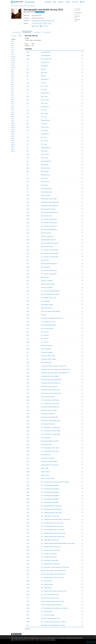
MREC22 (13, 127)
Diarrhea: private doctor (47, 236)
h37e (28, 519)
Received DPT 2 (45, 106)
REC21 (13, 73)
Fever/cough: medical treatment (49, 461)
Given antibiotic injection (47, 304)
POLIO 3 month (45, 154)
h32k (28, 410)
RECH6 (13, 54)
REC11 (12, 71)
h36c (28, 492)
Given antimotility (45, 301)
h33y (28, 475)
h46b (28, 622)
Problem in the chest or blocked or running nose (53, 366)
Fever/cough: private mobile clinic (50, 417)
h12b (28, 202)
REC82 (13, 104)
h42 (28, 598)
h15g (28, 321)
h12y (28, 280)
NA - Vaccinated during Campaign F (50, 502)
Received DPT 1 (45, 79)
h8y (27, 158)
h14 (27, 294)
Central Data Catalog (19, 6)
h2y (27, 76)
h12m (28, 240)
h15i (27, 328)
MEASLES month (45, 168)
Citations (68, 2)
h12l (27, 236)
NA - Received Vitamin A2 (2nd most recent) (52, 577)
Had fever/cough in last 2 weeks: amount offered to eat (55, 373)
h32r (28, 434)
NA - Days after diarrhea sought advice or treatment (54, 608)
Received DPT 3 (45, 134)
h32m (28, 417)
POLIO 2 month (45, 127)
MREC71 (13, 140)
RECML (13, 121)
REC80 (13, 99)
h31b (28, 362)
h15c (28, 308)
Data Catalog (48, 2)
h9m (28, 168)
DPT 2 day (44, 110)
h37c (28, 512)
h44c (28, 611)
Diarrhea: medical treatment (48, 284)
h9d (27, 164)
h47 (28, 625)
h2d (27, 69)
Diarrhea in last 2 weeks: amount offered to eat (53, 574)
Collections (61, 2)
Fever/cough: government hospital (50, 376)
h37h (28, 529)
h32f (28, 393)
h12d (28, 209)
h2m (28, 72)
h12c (28, 205)
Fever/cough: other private (48, 424)
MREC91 (13, 147)
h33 (27, 465)
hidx (28, 59)
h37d (28, 516)
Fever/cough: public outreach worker (51, 390)
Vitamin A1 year (45, 475)
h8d (27, 151)
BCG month (44, 72)
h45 (28, 615)
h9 (27, 161)
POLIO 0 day (44, 178)
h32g (28, 396)
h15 (27, 297)
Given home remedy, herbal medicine (50, 311)
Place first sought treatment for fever (51, 618)
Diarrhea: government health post (50, 205)
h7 (27, 134)
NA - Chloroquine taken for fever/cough (51, 509)
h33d (28, 468)
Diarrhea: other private (47, 246)
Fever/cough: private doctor (48, 414)
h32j (28, 407)
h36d (28, 495)
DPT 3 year (44, 144)
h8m (28, 154)
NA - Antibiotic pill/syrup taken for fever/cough (53, 533)
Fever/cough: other (46, 454)
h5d (27, 110)
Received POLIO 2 (46, 120)
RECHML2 (13, 67)
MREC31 (13, 129)
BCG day (43, 69)
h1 (27, 62)
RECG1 (13, 119)
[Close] (95, 637)
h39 (27, 574)
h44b (28, 608)
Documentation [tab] (37, 32)
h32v (28, 448)
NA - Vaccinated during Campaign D (50, 495)
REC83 (13, 106)
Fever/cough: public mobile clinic (49, 386)
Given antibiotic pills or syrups (49, 297)
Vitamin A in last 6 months (48, 478)
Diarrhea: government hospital (49, 199)
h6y (27, 130)
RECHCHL (13, 58)
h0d (27, 178)
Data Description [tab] (27, 32)
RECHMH (13, 63)
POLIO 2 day (44, 124)
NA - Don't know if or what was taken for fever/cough (55, 567)
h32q (28, 431)
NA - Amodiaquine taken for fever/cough (51, 512)
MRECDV (13, 149)
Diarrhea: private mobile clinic (49, 240)
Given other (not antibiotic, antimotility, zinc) (52, 318)
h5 (27, 106)
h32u (28, 444)
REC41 (13, 82)
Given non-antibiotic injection (48, 325)
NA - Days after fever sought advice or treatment (54, 622)
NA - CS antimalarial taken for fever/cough (52, 523)
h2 (27, 66)
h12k (28, 233)
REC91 (13, 110)
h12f (28, 216)
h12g (28, 219)
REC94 (13, 112)
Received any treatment (47, 352)
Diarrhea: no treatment (47, 280)
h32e (28, 390)
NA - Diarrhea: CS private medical (50, 250)
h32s (28, 437)
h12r (28, 257)
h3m (28, 86)
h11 (27, 192)
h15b (28, 304)
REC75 (13, 97)
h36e (28, 499)
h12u (28, 267)
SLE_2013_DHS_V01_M (31, 6)
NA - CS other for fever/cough (49, 553)
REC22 (13, 76)
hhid (28, 52)
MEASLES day (45, 164)
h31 (27, 359)
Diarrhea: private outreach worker (50, 243)
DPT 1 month (44, 86)
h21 (27, 352)
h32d (28, 386)
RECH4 (13, 50)
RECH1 (13, 43)
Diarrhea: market (45, 267)
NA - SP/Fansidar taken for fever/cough (51, 506)
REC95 (13, 114)
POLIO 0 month (45, 181)
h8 (27, 147)
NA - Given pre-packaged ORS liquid (50, 291)
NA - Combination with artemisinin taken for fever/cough (55, 519)
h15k (28, 335)
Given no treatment (46, 349)
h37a (28, 506)
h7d (27, 137)
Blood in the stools (46, 195)
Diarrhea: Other (45, 277)
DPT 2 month (44, 113)
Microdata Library (30, 2)
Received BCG (45, 66)
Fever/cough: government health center (51, 379)
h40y (28, 588)
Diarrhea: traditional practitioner (49, 263)
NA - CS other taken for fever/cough (50, 550)
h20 (27, 345)
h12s (28, 260)
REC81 (13, 101)
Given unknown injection (47, 328)
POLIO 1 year (44, 103)
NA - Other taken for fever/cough (50, 560)
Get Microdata (40, 12)
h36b (28, 489)
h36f (28, 502)
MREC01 (13, 123)
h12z (28, 284)
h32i (28, 403)
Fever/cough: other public (48, 396)
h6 (27, 120)
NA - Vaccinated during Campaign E (50, 499)
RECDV (13, 117)
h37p (28, 557)
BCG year (43, 76)
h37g (28, 526)
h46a (28, 618)
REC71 (13, 95)
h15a (28, 301)
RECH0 (13, 41)
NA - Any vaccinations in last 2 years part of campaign (55, 482)
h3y (27, 89)
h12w (28, 274)
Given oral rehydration (47, 287)
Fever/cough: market (46, 444)
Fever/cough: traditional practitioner (50, 441)
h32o (28, 424)
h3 (27, 79)
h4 (27, 93)
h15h (28, 325)
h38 (27, 570)
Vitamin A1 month (45, 471)
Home (12, 6)
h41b (28, 594)
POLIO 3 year (44, 158)
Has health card (45, 62)
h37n (28, 550)
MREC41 (13, 134)
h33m (28, 471)
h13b (28, 291)
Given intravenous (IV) (47, 308)
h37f (28, 523)
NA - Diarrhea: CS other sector (49, 270)
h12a (28, 199)
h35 (27, 482)
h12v (28, 270)
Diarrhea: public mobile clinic (48, 209)
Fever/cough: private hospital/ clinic (50, 407)
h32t (28, 441)
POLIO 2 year (44, 130)
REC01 (13, 69)
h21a (28, 349)
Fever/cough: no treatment (48, 458)
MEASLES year (45, 171)
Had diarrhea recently (47, 192)
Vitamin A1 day (45, 468)
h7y (27, 144)
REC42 (13, 84)
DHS (25, 6)
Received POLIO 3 (46, 147)
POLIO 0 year (44, 185)
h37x (28, 560)
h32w (28, 451)
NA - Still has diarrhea (47, 611)
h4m (28, 100)
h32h (28, 400)
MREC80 (13, 144)
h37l (28, 543)
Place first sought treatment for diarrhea (51, 605)
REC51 (13, 91)
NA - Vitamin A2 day (46, 581)
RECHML (13, 65)
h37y (28, 564)
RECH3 (13, 48)
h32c (28, 383)
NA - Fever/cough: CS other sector (50, 448)
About (54, 2)
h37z (28, 567)
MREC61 (13, 138)
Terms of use (75, 2)
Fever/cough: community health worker (51, 393)
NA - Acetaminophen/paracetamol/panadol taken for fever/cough (58, 543)
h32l (28, 414)
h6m (28, 127)
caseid (28, 55)
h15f (28, 318)
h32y (28, 458)
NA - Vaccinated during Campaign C (50, 492)
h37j (28, 536)
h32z (28, 461)
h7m (28, 141)
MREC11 (13, 125)
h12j (27, 229)
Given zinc (44, 315)
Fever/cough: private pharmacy (49, 410)
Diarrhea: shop (45, 260)
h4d (28, 96)
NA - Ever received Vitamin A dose (50, 594)
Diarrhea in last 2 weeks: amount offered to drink (53, 570)
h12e (28, 212)
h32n (28, 420)
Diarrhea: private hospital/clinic (49, 229)
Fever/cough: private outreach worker (51, 420)
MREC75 (13, 142)
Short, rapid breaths (46, 362)
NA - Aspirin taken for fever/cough (50, 540)
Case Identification (46, 52)
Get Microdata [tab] (47, 32)
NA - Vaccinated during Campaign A (50, 485)
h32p (28, 427)
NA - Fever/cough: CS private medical (51, 427)
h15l (27, 338)
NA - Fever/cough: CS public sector (50, 400)
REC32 (13, 80)
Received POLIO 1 (46, 93)
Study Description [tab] (16, 32)
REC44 (13, 88)
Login (82, 2)
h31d (28, 369)
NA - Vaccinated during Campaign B (50, 489)
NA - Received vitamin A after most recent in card (54, 591)
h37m (28, 547)
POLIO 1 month (45, 100)
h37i (28, 533)
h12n (28, 243)
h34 (28, 478)
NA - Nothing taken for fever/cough (50, 564)
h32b (28, 379)
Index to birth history (46, 59)
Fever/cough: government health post (51, 383)
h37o (28, 553)
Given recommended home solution (50, 294)
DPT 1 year (44, 89)
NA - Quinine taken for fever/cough (50, 516)
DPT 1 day (44, 83)
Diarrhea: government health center (50, 202)
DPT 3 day (44, 137)
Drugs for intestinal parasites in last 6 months (53, 601)
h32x (28, 454)
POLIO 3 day (44, 151)
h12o (28, 246)
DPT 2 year (44, 117)
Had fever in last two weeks (48, 355)
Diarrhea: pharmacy (46, 233)
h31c (28, 366)
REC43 (13, 86)
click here (53, 640)
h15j (27, 332)
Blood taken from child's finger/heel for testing (53, 625)
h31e (28, 373)
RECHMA (13, 60)
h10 (27, 188)
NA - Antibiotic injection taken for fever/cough (53, 536)
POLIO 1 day (44, 96)
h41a (28, 591)
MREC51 (13, 136)
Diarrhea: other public (47, 216)
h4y (28, 103)
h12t (28, 263)
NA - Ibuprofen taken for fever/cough (51, 547)
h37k (28, 540)
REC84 (13, 108)
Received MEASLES (46, 161)
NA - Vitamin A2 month (47, 584)
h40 (28, 577)
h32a (28, 376)
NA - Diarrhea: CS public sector (49, 219)
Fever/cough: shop (46, 437)
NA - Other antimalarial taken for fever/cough (53, 529)
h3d (27, 83)
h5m (28, 113)
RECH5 (13, 52)
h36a (28, 485)
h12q (28, 253)
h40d (28, 581)
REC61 (13, 93)
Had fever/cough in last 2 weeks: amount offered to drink (56, 369)
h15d (28, 311)
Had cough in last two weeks (48, 359)
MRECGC (13, 151)
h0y (27, 185)
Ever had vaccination (46, 188)
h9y (27, 171)
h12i (27, 226)
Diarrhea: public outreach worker (50, 212)
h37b (28, 509)
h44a (28, 605)
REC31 (13, 78)
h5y (27, 117)
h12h (28, 222)
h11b (28, 195)
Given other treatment (47, 345)
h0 (27, 175)
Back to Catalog (16, 634)
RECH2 (13, 45)
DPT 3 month (44, 141)
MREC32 (13, 132)
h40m (28, 584)
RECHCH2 (13, 56)
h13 (27, 287)
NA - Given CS (45, 332)
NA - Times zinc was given (48, 615)
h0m (28, 181)
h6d (27, 124)
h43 (28, 601)
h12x (28, 277)
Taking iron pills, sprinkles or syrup (50, 598)
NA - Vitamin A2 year (46, 588)
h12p (28, 250)
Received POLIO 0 (46, 175)
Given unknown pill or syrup (48, 321)
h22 (27, 355)
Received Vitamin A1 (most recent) (50, 465)
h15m (28, 342)
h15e (28, 315)
